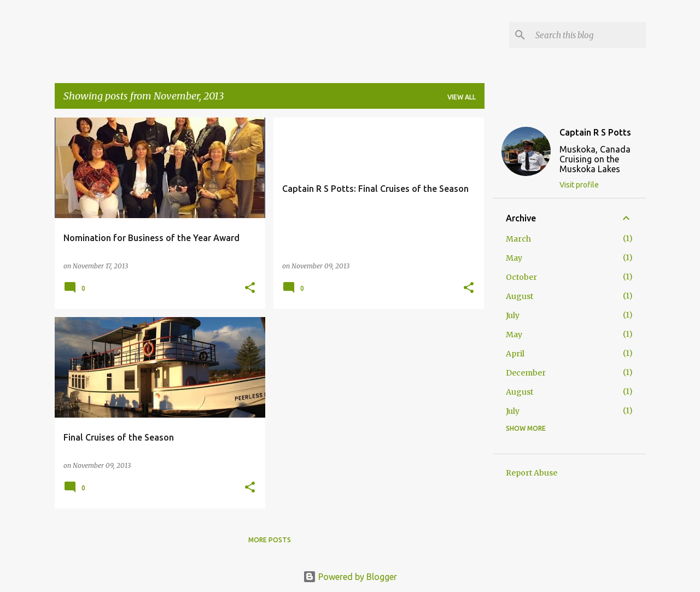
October (521, 277)
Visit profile (579, 185)
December (526, 373)
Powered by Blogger (350, 577)
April (515, 354)
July (513, 315)
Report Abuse (532, 473)
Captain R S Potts (595, 132)
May (514, 258)
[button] (250, 288)
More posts (270, 540)
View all (462, 97)
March (518, 239)
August (520, 296)
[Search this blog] (588, 35)
